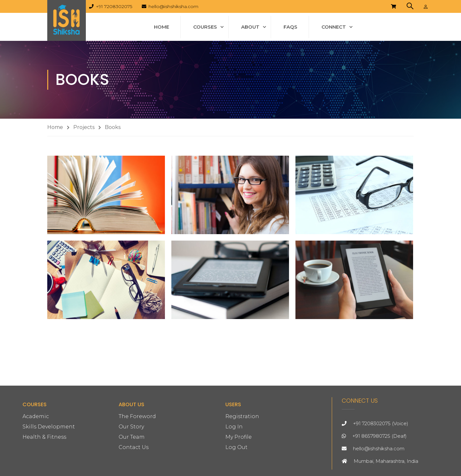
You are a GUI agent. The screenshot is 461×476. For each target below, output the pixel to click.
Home (162, 27)
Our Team (132, 437)
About (250, 27)
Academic (36, 416)
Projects (84, 127)
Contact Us (134, 447)
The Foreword (137, 416)
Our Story (131, 427)
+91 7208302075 (114, 6)
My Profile (239, 437)
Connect (334, 27)
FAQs (290, 27)
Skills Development (49, 427)
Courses (205, 27)
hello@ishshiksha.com (173, 6)
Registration (242, 416)
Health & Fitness (44, 437)
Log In (234, 427)
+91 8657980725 (371, 436)
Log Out (236, 447)
